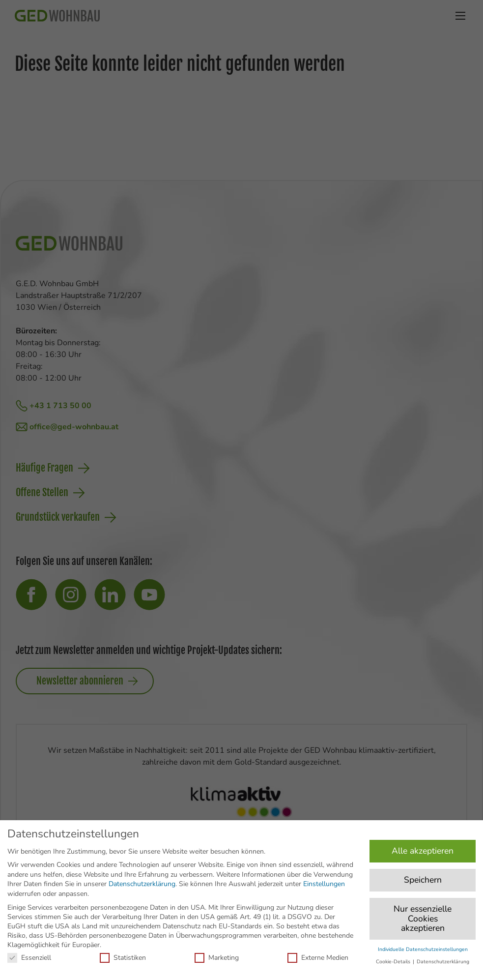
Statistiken (123, 958)
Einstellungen (324, 884)
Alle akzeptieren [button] (423, 851)
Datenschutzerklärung (142, 884)
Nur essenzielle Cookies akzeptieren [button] (423, 918)
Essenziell (29, 958)
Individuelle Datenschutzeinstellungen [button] (423, 949)
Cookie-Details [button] (394, 962)
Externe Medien (318, 958)
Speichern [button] (423, 880)
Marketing (217, 958)
